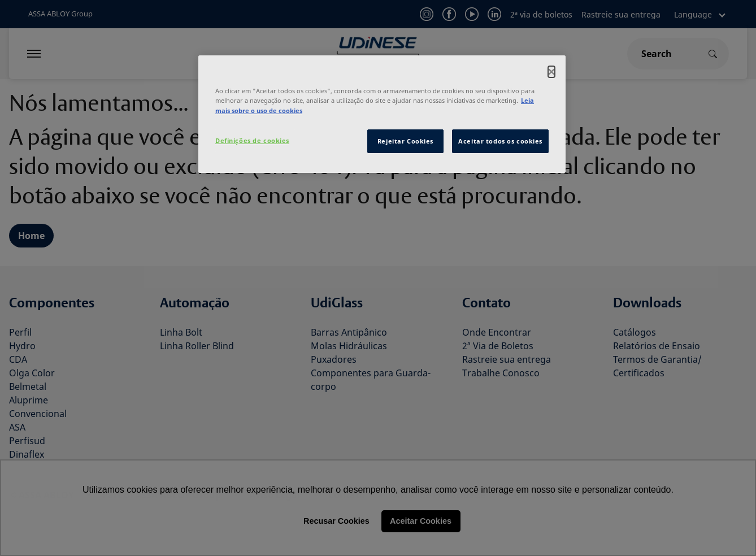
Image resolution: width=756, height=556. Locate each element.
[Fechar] (551, 72)
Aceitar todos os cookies (500, 141)
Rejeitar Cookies (405, 141)
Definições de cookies (252, 140)
